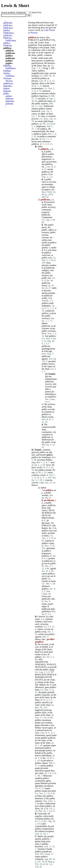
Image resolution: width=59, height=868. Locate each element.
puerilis (51, 692)
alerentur (39, 798)
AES (40, 659)
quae (47, 687)
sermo (41, 634)
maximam (47, 720)
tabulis (52, 93)
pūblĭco (7, 43)
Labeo (43, 824)
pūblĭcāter (8, 25)
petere (49, 750)
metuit (50, 169)
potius (43, 766)
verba (50, 472)
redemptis (46, 306)
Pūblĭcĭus (8, 38)
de (43, 253)
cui (45, 629)
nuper (44, 606)
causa (34, 114)
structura (44, 624)
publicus (37, 134)
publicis (35, 96)
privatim (47, 761)
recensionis (44, 93)
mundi (49, 470)
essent (38, 738)
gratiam (47, 745)
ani (36, 773)
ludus (44, 134)
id (54, 806)
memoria (46, 91)
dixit (44, 713)
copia (51, 543)
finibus (38, 728)
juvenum (41, 460)
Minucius (47, 776)
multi (41, 58)
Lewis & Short (15, 5)
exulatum (39, 819)
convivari (46, 255)
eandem (38, 778)
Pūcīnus (9, 81)
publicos (45, 172)
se (43, 536)
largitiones (41, 126)
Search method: (8, 12)
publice (38, 657)
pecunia (42, 98)
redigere (45, 270)
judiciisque (48, 121)
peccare (35, 139)
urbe (42, 803)
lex (40, 457)
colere (41, 773)
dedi (53, 609)
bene (34, 61)
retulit (44, 298)
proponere (46, 553)
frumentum (40, 735)
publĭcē (9, 61)
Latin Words (49, 30)
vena (44, 632)
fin (44, 758)
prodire (52, 558)
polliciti (52, 738)
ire (52, 819)
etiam (54, 250)
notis (39, 141)
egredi (53, 568)
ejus (44, 796)
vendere (53, 265)
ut (43, 412)
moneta (49, 480)
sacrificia (36, 78)
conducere (50, 311)
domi (46, 536)
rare (33, 455)
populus (47, 45)
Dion (37, 809)
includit (51, 533)
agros (51, 728)
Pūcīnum (7, 78)
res (39, 129)
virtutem (41, 849)
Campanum (47, 217)
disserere (39, 846)
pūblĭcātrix (8, 28)
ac (49, 78)
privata (53, 73)
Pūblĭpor (7, 71)
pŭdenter (7, 91)
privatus (53, 162)
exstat (51, 417)
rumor (38, 857)
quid (51, 652)
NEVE (52, 510)
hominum (46, 457)
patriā (34, 63)
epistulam (51, 548)
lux (36, 470)
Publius (7, 73)
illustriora (39, 687)
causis (40, 121)
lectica (45, 596)
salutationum (51, 379)
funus (50, 101)
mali (46, 652)
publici (52, 634)
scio (42, 652)
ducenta (47, 291)
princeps (48, 710)
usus (53, 462)
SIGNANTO (41, 667)
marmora (46, 141)
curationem (40, 781)
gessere (40, 61)
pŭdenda (9, 104)
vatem (40, 629)
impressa (43, 96)
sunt (54, 685)
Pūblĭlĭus (7, 66)
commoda (51, 136)
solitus (45, 240)
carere (44, 574)
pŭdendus (8, 86)
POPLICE (52, 675)
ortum (38, 654)
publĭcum (10, 53)
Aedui (54, 735)
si (53, 159)
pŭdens (7, 89)
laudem (49, 723)
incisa (34, 141)
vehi (53, 599)
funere (49, 109)
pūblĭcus (7, 48)
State (53, 48)
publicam (50, 61)
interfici (46, 702)
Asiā (46, 351)
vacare (45, 728)
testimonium (37, 88)
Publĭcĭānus (9, 33)
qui (46, 376)
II (42, 250)
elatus (42, 806)
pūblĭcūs (10, 51)
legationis (39, 710)
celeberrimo (50, 803)
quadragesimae (48, 349)
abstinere (46, 586)
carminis (39, 627)
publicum (43, 101)
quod (48, 735)
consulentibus (41, 826)
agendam (39, 786)
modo (44, 243)
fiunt (37, 690)
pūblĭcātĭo (8, 23)
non (50, 240)
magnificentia (38, 73)
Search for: (37, 12)
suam (46, 58)
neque (47, 788)
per (50, 596)
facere (52, 364)
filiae (39, 796)
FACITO (39, 680)
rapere (45, 763)
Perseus (34, 33)
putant (38, 723)
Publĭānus (10, 76)
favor (48, 465)
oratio (44, 604)
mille (54, 288)
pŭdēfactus (8, 83)
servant (53, 182)
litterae (46, 86)
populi (47, 771)
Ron (53, 771)
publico (42, 109)
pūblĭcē (7, 30)
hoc (50, 376)
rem (51, 58)
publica (41, 71)
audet (44, 533)
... (5, 20)
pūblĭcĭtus (8, 35)
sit (52, 629)
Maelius (44, 783)
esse (51, 531)
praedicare (47, 852)
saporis (38, 637)
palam (38, 841)
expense (48, 53)
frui (47, 336)
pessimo (52, 361)
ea (42, 761)
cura (34, 462)
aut (47, 162)
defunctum (49, 106)
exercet (48, 384)
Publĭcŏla (8, 46)
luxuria (35, 76)
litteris (45, 417)
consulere (46, 435)
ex (42, 654)
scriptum (48, 412)
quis (44, 162)
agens (48, 781)
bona (48, 263)
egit (50, 351)
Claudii (49, 849)
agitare (45, 359)
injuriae (35, 83)
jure (52, 826)
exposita (46, 695)
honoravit (36, 111)
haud (37, 652)
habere (45, 323)
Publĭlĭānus (11, 68)
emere (44, 285)
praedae (52, 293)
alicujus (45, 265)
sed (49, 250)
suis (52, 725)
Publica (49, 460)
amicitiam (39, 748)
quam (51, 604)
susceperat (48, 786)
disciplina (43, 692)
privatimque (40, 750)
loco (37, 806)
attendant (49, 184)
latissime (45, 725)
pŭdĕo (6, 94)
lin (50, 528)
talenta (45, 293)
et (44, 61)
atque (53, 745)
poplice (9, 63)
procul (40, 63)
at (39, 53)
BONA (38, 675)
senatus (35, 109)
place (44, 505)
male (52, 303)
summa (48, 541)
